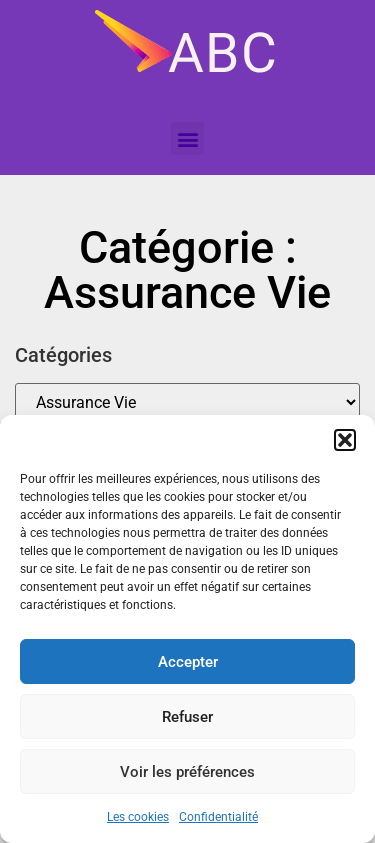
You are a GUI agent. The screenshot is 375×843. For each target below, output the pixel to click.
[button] (345, 440)
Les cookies (138, 817)
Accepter (188, 662)
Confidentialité (218, 817)
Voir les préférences (187, 772)
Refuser (187, 717)
